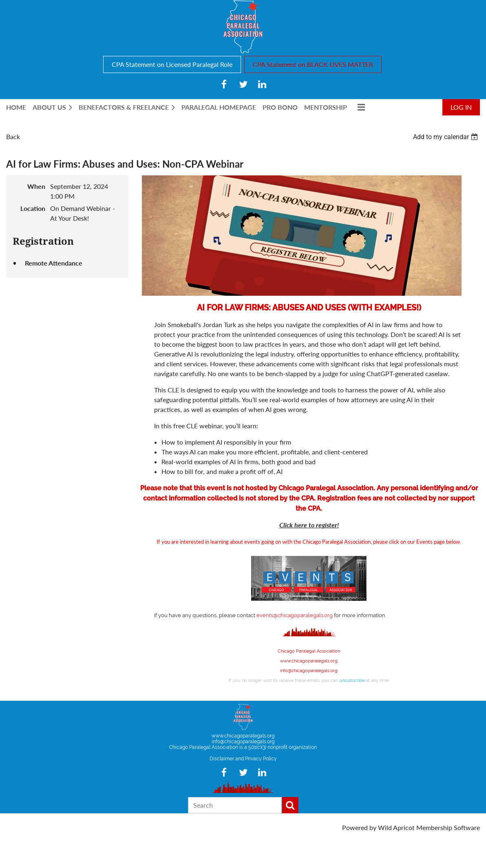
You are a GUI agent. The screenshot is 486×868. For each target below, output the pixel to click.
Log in (461, 107)
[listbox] (446, 137)
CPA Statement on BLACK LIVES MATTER (313, 64)
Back (13, 136)
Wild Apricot (396, 827)
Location (33, 208)
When (36, 186)
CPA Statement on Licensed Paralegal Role (172, 64)
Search (290, 805)
